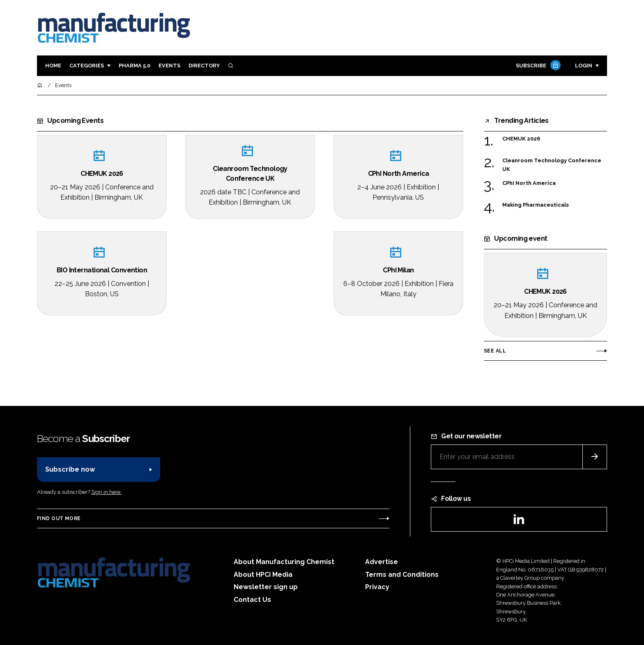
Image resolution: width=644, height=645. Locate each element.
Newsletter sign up (266, 587)
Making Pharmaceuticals (536, 204)
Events (169, 66)
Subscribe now (70, 469)
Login (584, 66)
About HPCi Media (263, 575)
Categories (87, 66)
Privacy (377, 587)
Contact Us (252, 600)
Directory (204, 66)
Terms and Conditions (402, 575)
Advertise (382, 562)
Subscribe (537, 66)
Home (53, 66)
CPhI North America (529, 183)
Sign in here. (106, 492)
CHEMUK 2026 (521, 138)
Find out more (59, 518)
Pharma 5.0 (135, 66)
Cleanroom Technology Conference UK (552, 164)
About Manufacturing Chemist (284, 562)
